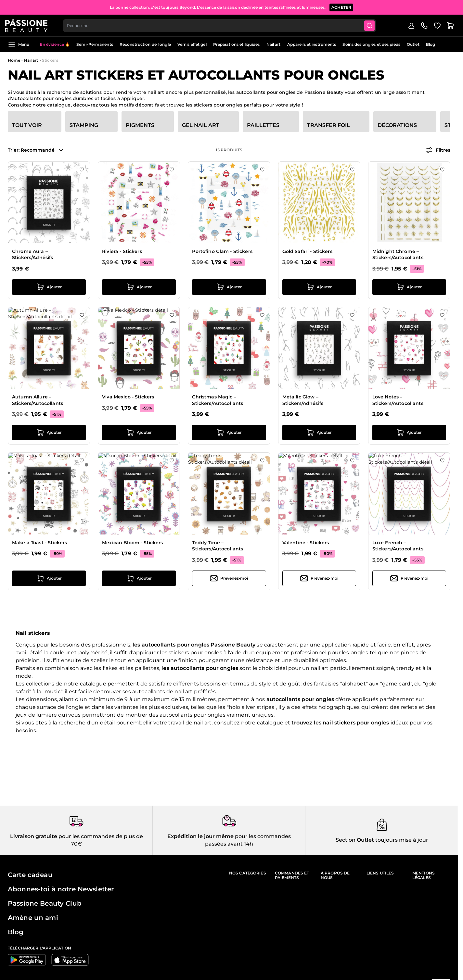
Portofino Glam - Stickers (222, 251)
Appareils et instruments (312, 44)
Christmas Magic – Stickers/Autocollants (218, 400)
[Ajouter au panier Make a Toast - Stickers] (49, 578)
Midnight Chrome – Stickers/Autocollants (398, 255)
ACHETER (341, 6)
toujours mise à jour (401, 840)
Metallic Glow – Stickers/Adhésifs (303, 400)
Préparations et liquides (237, 44)
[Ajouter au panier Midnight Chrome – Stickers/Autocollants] (409, 287)
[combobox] (223, 25)
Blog (431, 44)
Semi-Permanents (95, 44)
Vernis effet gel (192, 44)
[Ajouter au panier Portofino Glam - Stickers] (229, 287)
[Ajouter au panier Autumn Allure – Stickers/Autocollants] (49, 433)
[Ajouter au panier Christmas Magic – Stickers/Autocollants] (229, 433)
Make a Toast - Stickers (39, 543)
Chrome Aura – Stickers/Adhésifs (32, 255)
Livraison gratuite (34, 836)
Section (346, 840)
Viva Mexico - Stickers (128, 397)
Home (14, 60)
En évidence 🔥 (55, 44)
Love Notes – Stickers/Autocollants (398, 400)
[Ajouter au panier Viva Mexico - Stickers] (139, 433)
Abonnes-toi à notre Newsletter (61, 889)
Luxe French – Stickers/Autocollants (398, 546)
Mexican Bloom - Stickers (132, 543)
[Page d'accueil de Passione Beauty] (29, 25)
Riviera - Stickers (122, 251)
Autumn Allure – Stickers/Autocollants (38, 400)
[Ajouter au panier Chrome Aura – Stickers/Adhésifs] (49, 287)
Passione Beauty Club (45, 903)
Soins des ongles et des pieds (371, 44)
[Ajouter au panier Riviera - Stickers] (139, 287)
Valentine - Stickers (306, 543)
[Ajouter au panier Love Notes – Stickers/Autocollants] (409, 433)
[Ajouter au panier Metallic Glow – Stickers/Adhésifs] (319, 433)
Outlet (413, 44)
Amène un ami (33, 918)
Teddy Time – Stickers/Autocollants (218, 546)
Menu (19, 44)
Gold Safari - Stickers (307, 251)
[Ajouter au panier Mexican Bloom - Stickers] (139, 578)
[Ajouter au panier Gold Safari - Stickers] (319, 287)
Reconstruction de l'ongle (145, 44)
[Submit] (374, 25)
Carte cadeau (30, 875)
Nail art (274, 44)
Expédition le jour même (200, 836)
